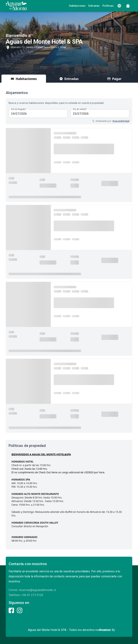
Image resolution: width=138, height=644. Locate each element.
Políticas (108, 6)
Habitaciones (77, 6)
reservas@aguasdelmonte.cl (37, 590)
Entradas (94, 6)
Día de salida (80, 109)
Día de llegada (19, 109)
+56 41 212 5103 (32, 595)
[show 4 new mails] (128, 6)
